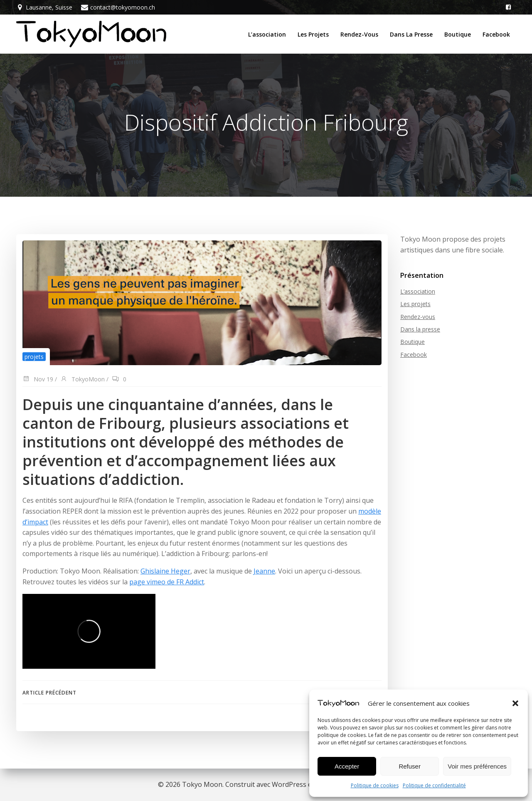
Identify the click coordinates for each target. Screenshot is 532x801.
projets (34, 357)
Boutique (458, 34)
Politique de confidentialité (434, 785)
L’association (267, 34)
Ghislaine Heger (165, 571)
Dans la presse (411, 34)
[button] (515, 703)
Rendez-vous (359, 34)
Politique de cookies (375, 785)
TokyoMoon (83, 379)
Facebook (496, 34)
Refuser (410, 766)
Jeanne (264, 571)
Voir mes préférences (477, 766)
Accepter (347, 766)
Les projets (313, 34)
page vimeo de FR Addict (167, 582)
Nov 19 (38, 379)
